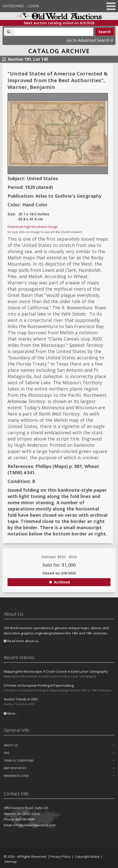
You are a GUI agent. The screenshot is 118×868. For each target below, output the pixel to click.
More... (11, 713)
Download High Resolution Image (33, 227)
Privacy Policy (60, 857)
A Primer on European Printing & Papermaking (39, 685)
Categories (13, 6)
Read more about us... (22, 641)
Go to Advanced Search (90, 40)
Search (105, 32)
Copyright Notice (87, 857)
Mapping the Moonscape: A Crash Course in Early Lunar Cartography (56, 671)
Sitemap (11, 862)
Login (33, 6)
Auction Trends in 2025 (21, 699)
